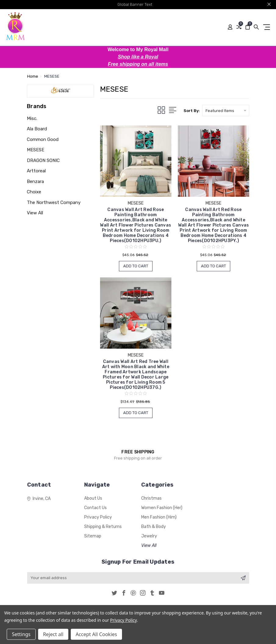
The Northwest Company (54, 202)
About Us (93, 498)
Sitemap (93, 536)
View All (35, 213)
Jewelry (149, 536)
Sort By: (192, 111)
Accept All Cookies (96, 634)
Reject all (53, 634)
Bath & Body (154, 527)
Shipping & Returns (103, 527)
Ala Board (37, 129)
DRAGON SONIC (43, 160)
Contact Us (95, 508)
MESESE (36, 150)
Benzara (35, 181)
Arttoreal (36, 171)
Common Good (43, 139)
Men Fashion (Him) (159, 517)
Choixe (34, 192)
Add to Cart (136, 266)
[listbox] (226, 111)
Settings (21, 634)
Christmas (151, 498)
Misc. (32, 118)
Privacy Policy (98, 517)
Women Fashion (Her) (162, 508)
